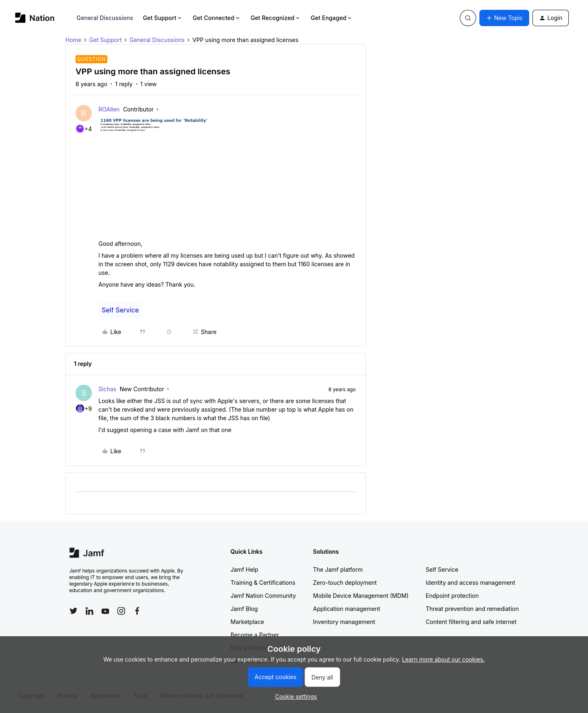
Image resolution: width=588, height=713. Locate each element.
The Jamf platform (338, 569)
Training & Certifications (263, 583)
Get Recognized (276, 18)
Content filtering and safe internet (471, 622)
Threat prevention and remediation (472, 609)
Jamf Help (245, 569)
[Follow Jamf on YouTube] (105, 611)
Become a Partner (255, 635)
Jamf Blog (244, 609)
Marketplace (247, 622)
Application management (347, 609)
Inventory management (344, 622)
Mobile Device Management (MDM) (361, 596)
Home (73, 40)
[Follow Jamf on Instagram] (121, 611)
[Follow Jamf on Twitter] (73, 611)
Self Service (120, 310)
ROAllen (109, 109)
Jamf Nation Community (263, 596)
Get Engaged (332, 18)
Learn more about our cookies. (444, 659)
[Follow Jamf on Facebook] (137, 611)
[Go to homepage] (35, 18)
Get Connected (217, 18)
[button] (504, 18)
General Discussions (105, 18)
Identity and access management (471, 583)
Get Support (163, 18)
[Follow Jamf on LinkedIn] (89, 611)
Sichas (107, 389)
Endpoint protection (452, 596)
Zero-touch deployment (345, 583)
